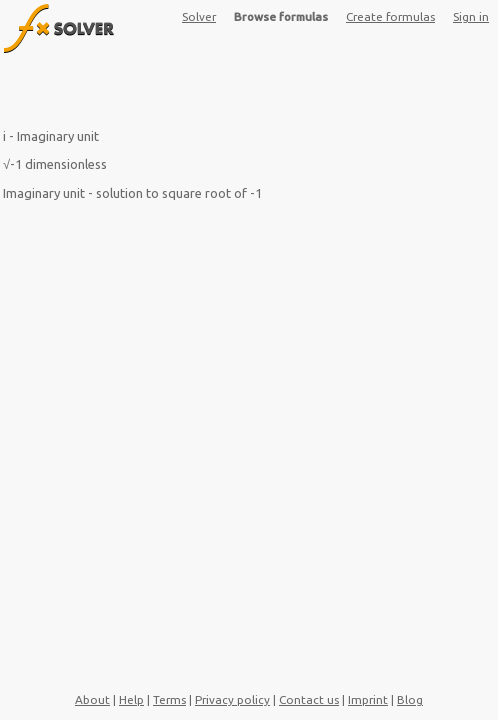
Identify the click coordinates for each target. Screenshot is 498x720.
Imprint (368, 699)
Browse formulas (281, 16)
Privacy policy (232, 699)
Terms (169, 699)
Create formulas (390, 16)
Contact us (309, 699)
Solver (199, 16)
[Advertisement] (249, 95)
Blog (410, 699)
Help (131, 699)
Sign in (471, 16)
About (92, 699)
